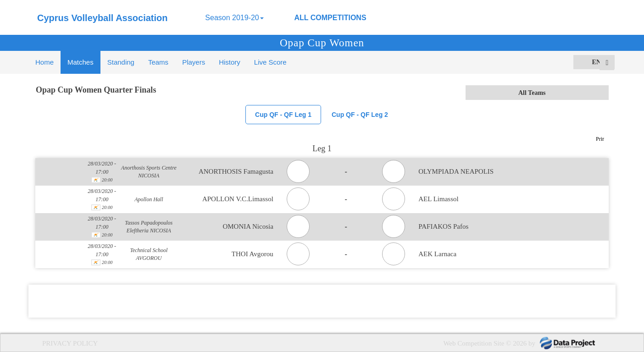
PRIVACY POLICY (70, 343)
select (601, 93)
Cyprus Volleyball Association (103, 18)
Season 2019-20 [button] (234, 18)
